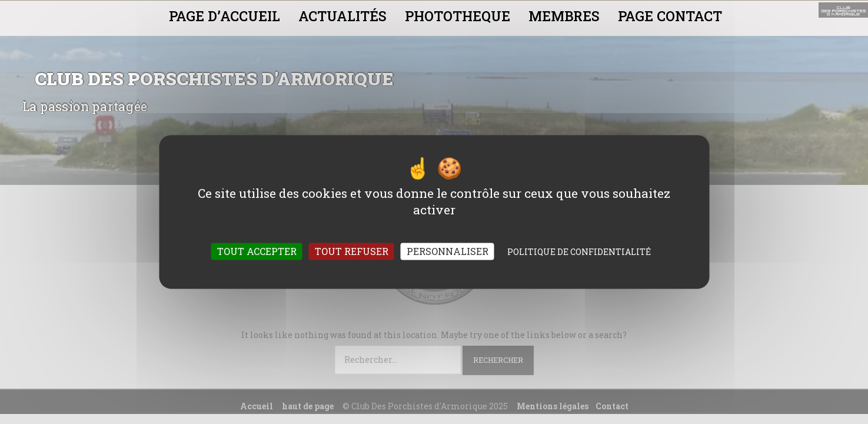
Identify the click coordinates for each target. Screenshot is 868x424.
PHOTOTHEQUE (458, 16)
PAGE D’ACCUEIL (225, 16)
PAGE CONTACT (670, 16)
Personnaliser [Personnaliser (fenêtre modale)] (448, 252)
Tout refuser (352, 252)
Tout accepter (257, 252)
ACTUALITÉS (342, 16)
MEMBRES (564, 16)
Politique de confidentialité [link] (579, 252)
